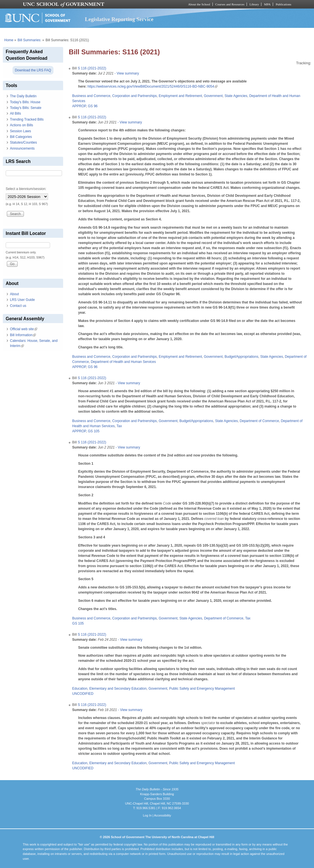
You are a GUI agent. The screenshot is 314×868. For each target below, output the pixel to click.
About (14, 294)
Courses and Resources (230, 4)
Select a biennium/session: (26, 189)
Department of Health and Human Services (123, 362)
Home (9, 40)
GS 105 (94, 431)
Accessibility (162, 815)
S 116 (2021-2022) (92, 68)
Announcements (22, 148)
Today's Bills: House (25, 102)
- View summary (126, 73)
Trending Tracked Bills (27, 119)
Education (80, 689)
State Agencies (236, 96)
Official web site (24, 329)
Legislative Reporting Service (119, 19)
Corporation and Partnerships (135, 96)
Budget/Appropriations (241, 357)
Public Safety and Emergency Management (202, 689)
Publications (283, 4)
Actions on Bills (21, 125)
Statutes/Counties (23, 142)
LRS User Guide (22, 300)
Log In (147, 815)
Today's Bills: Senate (26, 108)
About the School (199, 4)
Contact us (18, 306)
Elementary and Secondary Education (118, 689)
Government (213, 96)
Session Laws (20, 131)
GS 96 (93, 106)
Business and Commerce (91, 96)
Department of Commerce (259, 421)
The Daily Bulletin (23, 96)
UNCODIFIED (83, 694)
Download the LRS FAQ (33, 70)
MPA (267, 4)
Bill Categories (21, 137)
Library (254, 4)
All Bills (16, 113)
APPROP (79, 106)
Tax (119, 426)
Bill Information (23, 335)
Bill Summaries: (29, 40)
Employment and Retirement (180, 96)
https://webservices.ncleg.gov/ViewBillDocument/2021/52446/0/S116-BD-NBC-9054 (153, 86)
